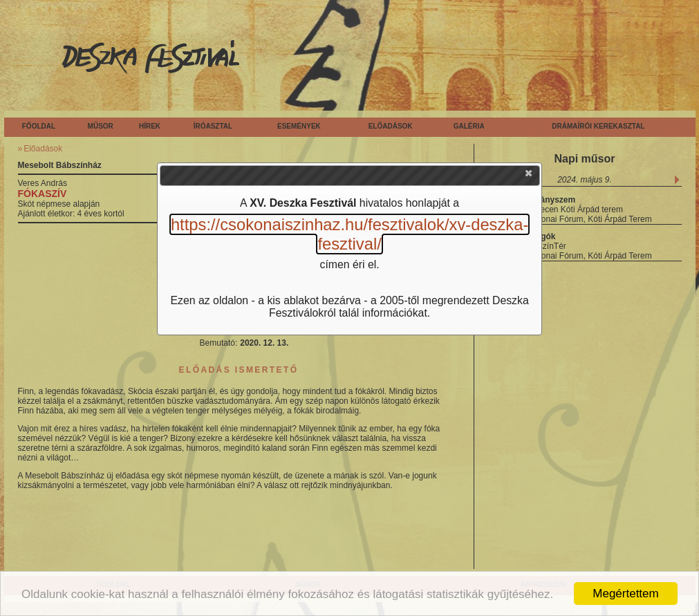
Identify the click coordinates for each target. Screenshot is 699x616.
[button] (530, 176)
